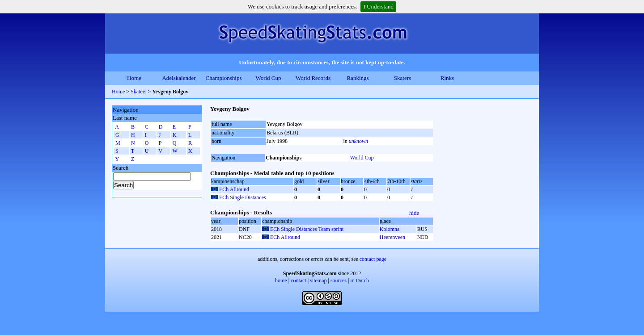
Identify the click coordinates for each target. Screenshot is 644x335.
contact (299, 281)
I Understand (378, 6)
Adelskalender (179, 78)
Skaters (402, 78)
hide (414, 213)
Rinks (447, 78)
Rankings (358, 78)
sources (339, 281)
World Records (313, 78)
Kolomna (390, 229)
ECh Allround (234, 189)
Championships (224, 78)
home (281, 281)
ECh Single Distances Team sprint (307, 229)
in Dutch (360, 281)
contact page (373, 259)
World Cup (268, 78)
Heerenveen (392, 237)
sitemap (318, 281)
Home (134, 78)
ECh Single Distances (243, 197)
